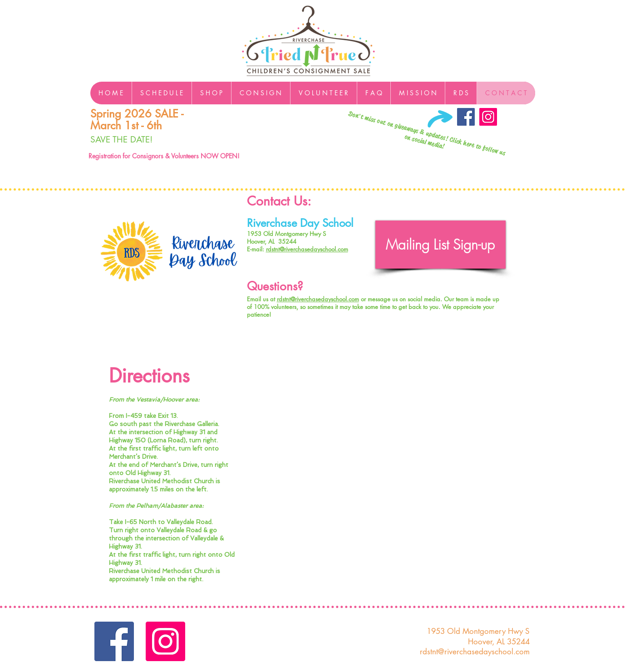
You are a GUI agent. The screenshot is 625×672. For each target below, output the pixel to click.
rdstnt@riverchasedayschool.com (307, 249)
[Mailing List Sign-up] (440, 245)
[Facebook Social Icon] (466, 117)
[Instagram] (488, 117)
